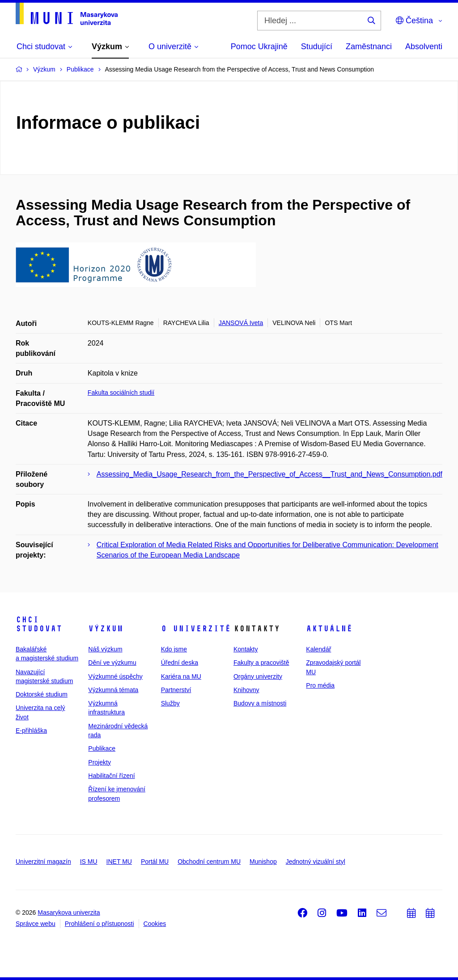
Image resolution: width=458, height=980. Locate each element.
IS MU (89, 862)
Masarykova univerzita (69, 912)
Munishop (263, 862)
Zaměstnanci (369, 46)
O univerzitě (196, 629)
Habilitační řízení (111, 776)
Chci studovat (39, 624)
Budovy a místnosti (260, 703)
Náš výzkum (105, 649)
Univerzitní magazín (43, 862)
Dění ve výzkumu (112, 663)
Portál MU (155, 862)
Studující (317, 46)
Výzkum (106, 629)
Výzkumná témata (113, 690)
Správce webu (36, 924)
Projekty (100, 762)
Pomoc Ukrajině (259, 46)
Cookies (155, 924)
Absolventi (424, 46)
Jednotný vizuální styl (316, 862)
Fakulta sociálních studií (121, 393)
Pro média (320, 685)
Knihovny (246, 690)
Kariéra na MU (181, 676)
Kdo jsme (174, 649)
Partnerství (176, 690)
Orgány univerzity (258, 676)
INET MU (119, 862)
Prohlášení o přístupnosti (100, 924)
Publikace (102, 748)
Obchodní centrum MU (209, 862)
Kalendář (318, 649)
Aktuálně (329, 629)
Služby (170, 703)
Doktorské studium (42, 694)
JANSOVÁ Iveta (241, 323)
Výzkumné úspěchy (115, 676)
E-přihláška (31, 731)
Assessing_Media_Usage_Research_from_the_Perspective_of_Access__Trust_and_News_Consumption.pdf (269, 474)
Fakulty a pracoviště (261, 663)
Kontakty (246, 649)
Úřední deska (180, 663)
